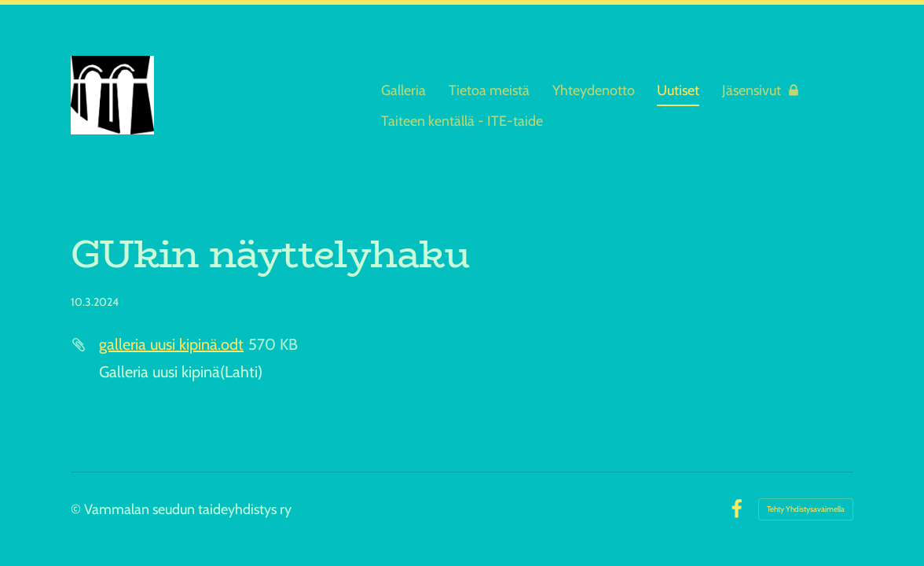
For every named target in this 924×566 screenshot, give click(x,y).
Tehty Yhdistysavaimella (806, 509)
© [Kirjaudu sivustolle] (77, 509)
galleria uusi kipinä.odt (171, 344)
